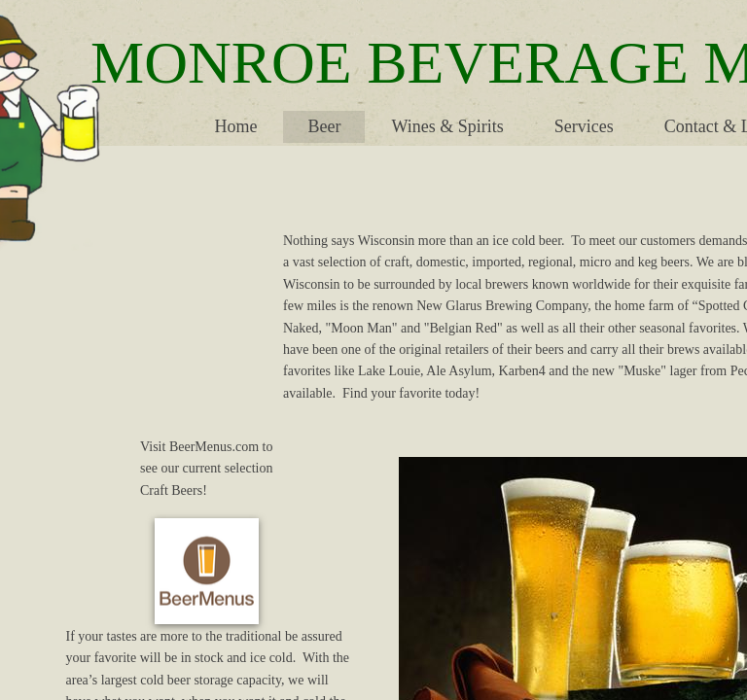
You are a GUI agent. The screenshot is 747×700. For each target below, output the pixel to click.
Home (235, 126)
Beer (324, 126)
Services (584, 126)
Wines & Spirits (447, 126)
